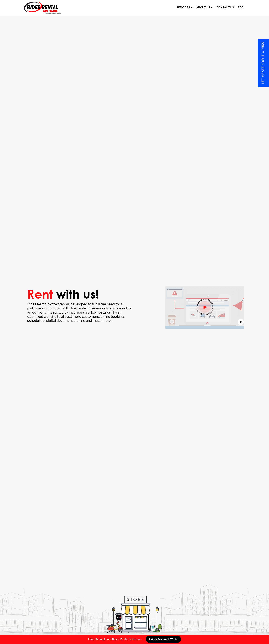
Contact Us (225, 7)
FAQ (241, 7)
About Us (204, 7)
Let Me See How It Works (163, 639)
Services (184, 7)
